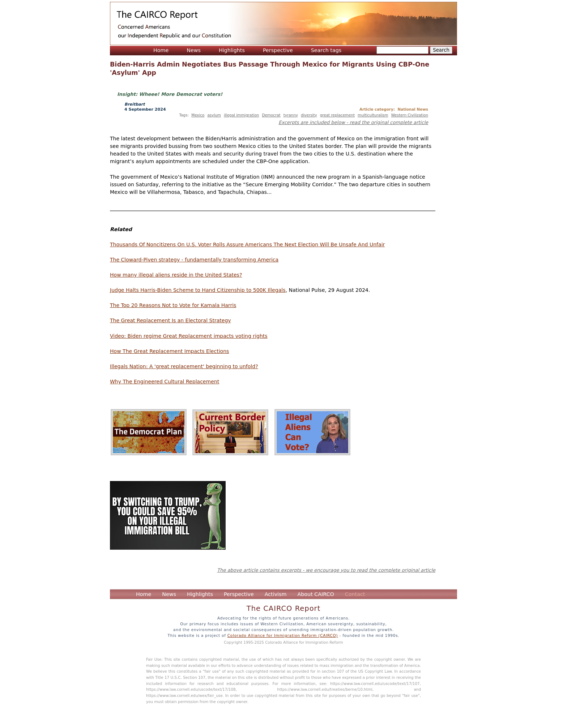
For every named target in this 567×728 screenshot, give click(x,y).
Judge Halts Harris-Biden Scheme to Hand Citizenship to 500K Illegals (198, 290)
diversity (309, 115)
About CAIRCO (316, 594)
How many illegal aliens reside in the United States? (176, 275)
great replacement (337, 115)
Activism (276, 594)
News (194, 50)
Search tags (326, 50)
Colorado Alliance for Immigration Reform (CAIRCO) (283, 635)
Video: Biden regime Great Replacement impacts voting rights (189, 336)
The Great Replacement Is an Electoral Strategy (170, 320)
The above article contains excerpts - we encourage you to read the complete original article (326, 570)
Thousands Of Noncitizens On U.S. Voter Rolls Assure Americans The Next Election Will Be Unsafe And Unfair (247, 244)
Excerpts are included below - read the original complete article (353, 122)
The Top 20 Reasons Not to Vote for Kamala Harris (173, 305)
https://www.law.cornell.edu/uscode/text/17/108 (191, 689)
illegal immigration (241, 115)
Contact (355, 594)
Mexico (198, 115)
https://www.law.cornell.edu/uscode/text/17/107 (375, 684)
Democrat (271, 115)
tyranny (291, 115)
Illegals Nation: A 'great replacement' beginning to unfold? (184, 366)
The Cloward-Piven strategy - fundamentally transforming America (194, 260)
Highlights (232, 50)
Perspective (278, 50)
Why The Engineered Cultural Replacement (165, 382)
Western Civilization (410, 115)
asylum (214, 115)
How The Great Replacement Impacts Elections (169, 351)
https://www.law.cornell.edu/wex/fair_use (184, 695)
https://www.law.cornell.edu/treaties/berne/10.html (325, 689)
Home (161, 50)
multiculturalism (373, 115)
